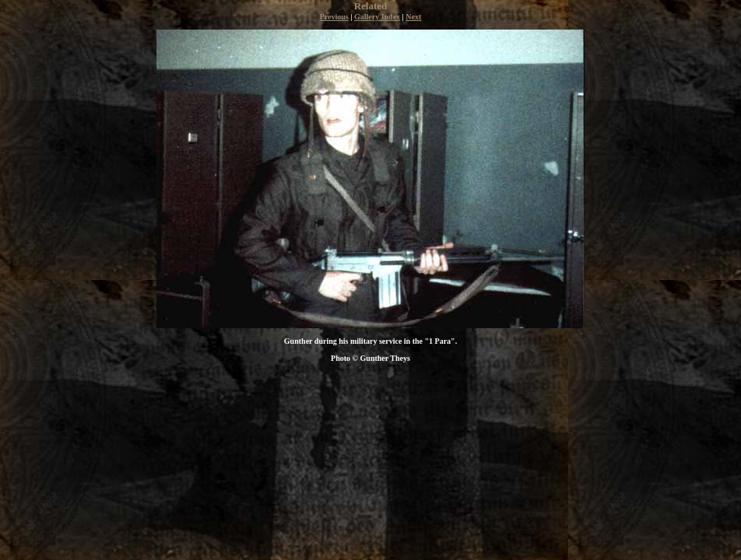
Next (413, 17)
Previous (334, 17)
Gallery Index (377, 17)
